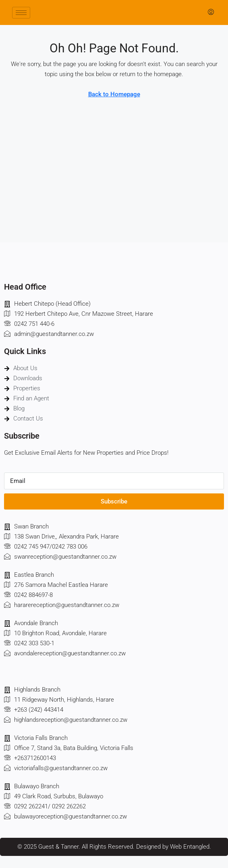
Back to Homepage (114, 94)
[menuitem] (211, 12)
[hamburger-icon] (21, 13)
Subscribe (114, 501)
